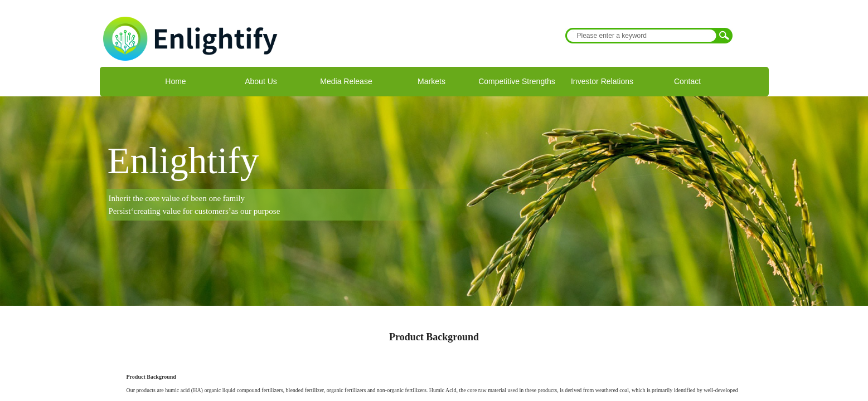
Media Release (346, 81)
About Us (261, 81)
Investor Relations (602, 81)
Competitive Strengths (517, 81)
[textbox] (642, 36)
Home (175, 81)
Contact (687, 81)
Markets (431, 81)
